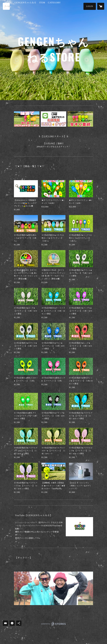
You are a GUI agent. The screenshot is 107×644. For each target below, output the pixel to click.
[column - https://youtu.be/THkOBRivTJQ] (79, 527)
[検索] (6, 6)
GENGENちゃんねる (39, 6)
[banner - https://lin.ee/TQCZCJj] (27, 119)
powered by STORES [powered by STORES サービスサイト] (53, 626)
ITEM (56, 6)
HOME (22, 6)
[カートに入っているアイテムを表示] (101, 6)
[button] (90, 6)
